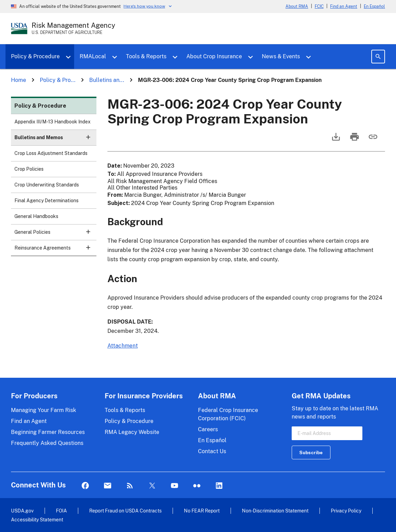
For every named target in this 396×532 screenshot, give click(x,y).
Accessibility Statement (37, 519)
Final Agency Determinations (46, 201)
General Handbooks (36, 216)
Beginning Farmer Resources (48, 432)
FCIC (319, 7)
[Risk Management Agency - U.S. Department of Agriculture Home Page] (73, 28)
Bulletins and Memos (55, 140)
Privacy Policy (346, 511)
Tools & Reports (146, 56)
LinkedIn (219, 486)
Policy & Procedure (35, 56)
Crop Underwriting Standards (47, 185)
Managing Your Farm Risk (44, 410)
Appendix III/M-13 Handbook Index (53, 122)
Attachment (123, 346)
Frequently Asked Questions (47, 443)
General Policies (55, 234)
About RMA (297, 7)
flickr (197, 486)
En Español (374, 7)
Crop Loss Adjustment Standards (51, 153)
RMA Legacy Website (132, 432)
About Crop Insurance (214, 56)
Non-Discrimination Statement (275, 511)
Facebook (85, 486)
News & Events (281, 56)
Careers (208, 429)
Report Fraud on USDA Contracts (125, 511)
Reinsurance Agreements (55, 250)
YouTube (174, 486)
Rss (130, 486)
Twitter (152, 486)
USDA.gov (22, 511)
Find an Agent (344, 7)
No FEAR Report (202, 511)
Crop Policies (29, 169)
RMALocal (93, 56)
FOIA (61, 511)
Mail (108, 486)
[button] (88, 137)
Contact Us (212, 451)
